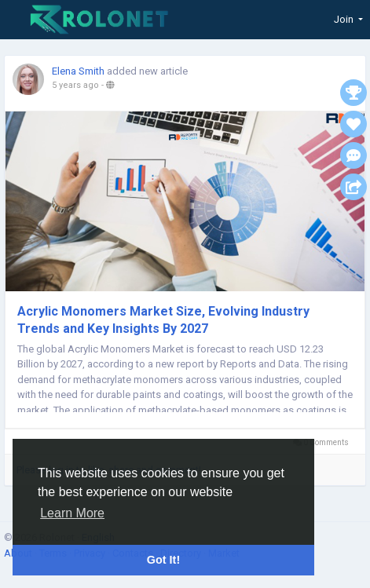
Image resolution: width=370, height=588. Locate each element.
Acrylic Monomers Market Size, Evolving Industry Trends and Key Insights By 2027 (163, 320)
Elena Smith (78, 71)
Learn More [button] (72, 513)
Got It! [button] (163, 560)
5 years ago (75, 85)
